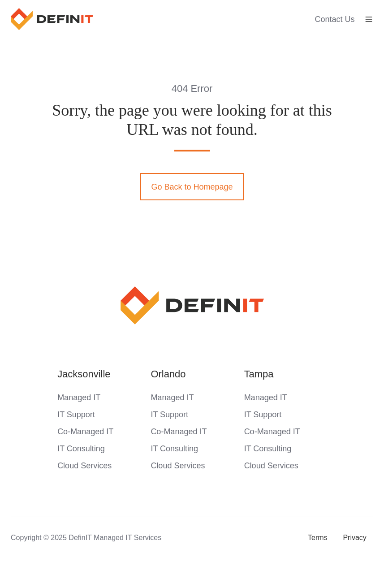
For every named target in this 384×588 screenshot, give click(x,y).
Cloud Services (84, 466)
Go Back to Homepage (192, 187)
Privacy (355, 537)
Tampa (259, 374)
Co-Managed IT (85, 432)
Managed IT (79, 398)
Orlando (168, 374)
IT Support (76, 415)
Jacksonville (84, 374)
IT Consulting (81, 449)
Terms (318, 537)
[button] (369, 19)
